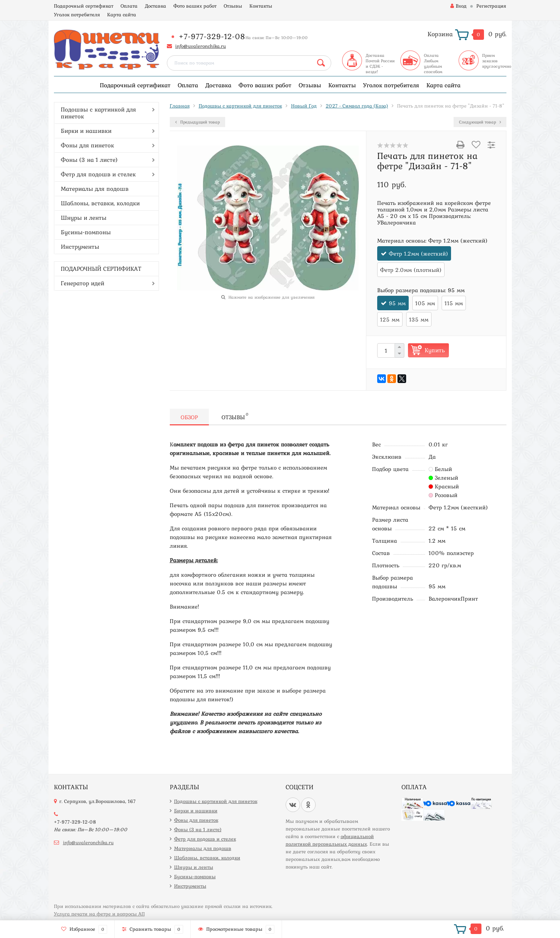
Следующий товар (480, 122)
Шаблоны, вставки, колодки (100, 203)
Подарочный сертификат (84, 6)
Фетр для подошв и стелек (98, 174)
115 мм (454, 303)
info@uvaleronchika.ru (201, 46)
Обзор (189, 417)
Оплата (129, 6)
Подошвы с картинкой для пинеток (98, 113)
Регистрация (491, 6)
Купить (435, 350)
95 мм (397, 303)
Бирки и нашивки (86, 131)
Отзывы (233, 6)
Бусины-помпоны (86, 232)
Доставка (155, 6)
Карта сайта (122, 14)
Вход (458, 6)
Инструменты (80, 247)
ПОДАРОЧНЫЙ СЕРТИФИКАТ (101, 269)
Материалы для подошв (95, 189)
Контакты (261, 6)
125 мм (390, 319)
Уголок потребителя (77, 14)
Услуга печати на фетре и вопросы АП (99, 914)
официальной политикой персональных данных (330, 840)
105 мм (425, 303)
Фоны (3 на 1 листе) (89, 160)
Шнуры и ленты (84, 218)
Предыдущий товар (197, 122)
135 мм (419, 319)
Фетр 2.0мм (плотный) (411, 270)
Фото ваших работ (195, 6)
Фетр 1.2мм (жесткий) (418, 253)
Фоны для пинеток (87, 145)
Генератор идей (83, 283)
